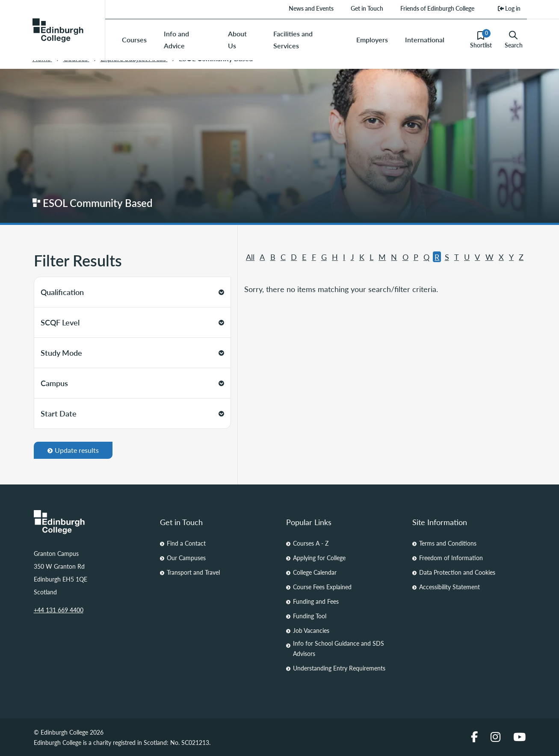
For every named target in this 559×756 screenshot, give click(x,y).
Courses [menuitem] (134, 40)
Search (514, 40)
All (250, 257)
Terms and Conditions (448, 543)
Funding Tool (310, 616)
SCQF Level (133, 322)
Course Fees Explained (322, 587)
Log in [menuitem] (509, 8)
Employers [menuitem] (372, 40)
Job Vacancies (311, 630)
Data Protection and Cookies (457, 572)
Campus (133, 383)
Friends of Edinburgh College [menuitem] (437, 8)
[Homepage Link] (90, 522)
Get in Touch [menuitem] (367, 8)
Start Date (133, 413)
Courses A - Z (311, 543)
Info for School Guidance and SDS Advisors (339, 648)
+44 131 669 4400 (59, 610)
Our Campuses (186, 558)
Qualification (133, 292)
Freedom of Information (451, 558)
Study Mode (133, 353)
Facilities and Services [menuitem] (293, 40)
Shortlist (481, 39)
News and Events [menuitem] (311, 8)
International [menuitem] (425, 40)
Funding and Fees (316, 601)
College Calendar (315, 572)
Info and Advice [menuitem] (176, 40)
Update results (73, 450)
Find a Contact (186, 543)
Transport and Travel (193, 572)
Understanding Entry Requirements (339, 668)
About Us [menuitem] (237, 40)
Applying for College (319, 558)
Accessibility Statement (450, 587)
